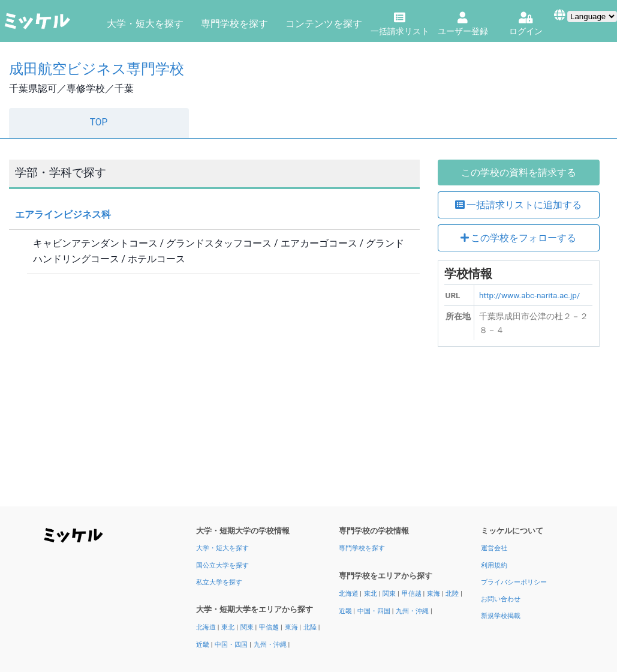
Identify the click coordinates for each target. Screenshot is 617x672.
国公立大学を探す (222, 565)
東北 (229, 627)
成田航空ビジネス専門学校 (97, 69)
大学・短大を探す (145, 24)
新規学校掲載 (501, 616)
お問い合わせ (501, 599)
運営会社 (494, 548)
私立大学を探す (219, 582)
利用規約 (494, 565)
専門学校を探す (234, 24)
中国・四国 (232, 645)
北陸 (311, 627)
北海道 (207, 627)
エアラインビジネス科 (63, 214)
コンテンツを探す (324, 24)
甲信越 (270, 627)
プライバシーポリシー (514, 582)
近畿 (204, 645)
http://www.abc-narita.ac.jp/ (529, 295)
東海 (292, 627)
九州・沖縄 (271, 645)
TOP (99, 122)
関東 (248, 627)
